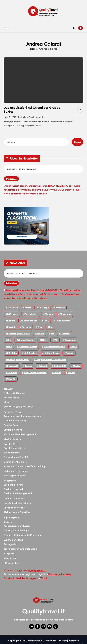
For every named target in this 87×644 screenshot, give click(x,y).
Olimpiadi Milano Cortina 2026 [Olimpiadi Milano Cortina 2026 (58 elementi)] (51, 360)
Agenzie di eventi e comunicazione (23, 416)
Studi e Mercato (12, 439)
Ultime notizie (11, 563)
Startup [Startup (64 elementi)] (77, 366)
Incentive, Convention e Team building (25, 466)
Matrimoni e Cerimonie (16, 471)
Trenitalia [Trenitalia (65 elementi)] (12, 373)
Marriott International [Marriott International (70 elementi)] (54, 347)
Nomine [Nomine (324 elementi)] (70, 353)
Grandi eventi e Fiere (15, 462)
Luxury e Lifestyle (13, 540)
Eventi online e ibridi (15, 448)
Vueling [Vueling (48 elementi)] (71, 373)
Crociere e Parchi (13, 485)
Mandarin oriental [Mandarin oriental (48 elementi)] (28, 347)
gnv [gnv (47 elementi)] (9, 340)
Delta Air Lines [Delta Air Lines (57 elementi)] (63, 321)
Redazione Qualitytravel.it (30, 117)
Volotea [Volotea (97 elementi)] (57, 373)
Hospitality (10, 481)
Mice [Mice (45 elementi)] (74, 347)
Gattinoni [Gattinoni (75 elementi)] (65, 334)
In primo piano (12, 517)
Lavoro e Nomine (13, 430)
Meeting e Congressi (15, 475)
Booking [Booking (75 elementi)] (11, 321)
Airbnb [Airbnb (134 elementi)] (28, 308)
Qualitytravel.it (43, 611)
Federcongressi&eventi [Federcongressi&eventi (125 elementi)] (19, 334)
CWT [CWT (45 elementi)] (46, 321)
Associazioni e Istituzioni (17, 526)
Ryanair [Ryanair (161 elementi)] (28, 366)
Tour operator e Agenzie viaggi (21, 549)
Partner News (11, 398)
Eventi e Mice (11, 444)
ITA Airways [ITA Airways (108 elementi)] (70, 340)
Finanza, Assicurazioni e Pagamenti (23, 535)
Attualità (8, 389)
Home (34, 49)
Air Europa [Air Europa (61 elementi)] (43, 308)
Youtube (21, 578)
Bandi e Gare (11, 425)
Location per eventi (14, 508)
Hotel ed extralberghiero (17, 503)
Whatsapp (54, 574)
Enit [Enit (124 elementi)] (51, 327)
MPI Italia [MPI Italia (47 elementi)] (12, 353)
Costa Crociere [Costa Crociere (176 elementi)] (30, 321)
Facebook (9, 578)
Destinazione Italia (14, 489)
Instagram (32, 578)
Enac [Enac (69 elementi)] (40, 327)
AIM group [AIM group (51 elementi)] (13, 308)
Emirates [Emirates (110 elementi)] (26, 327)
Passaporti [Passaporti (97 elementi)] (12, 366)
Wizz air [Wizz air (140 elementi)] (11, 379)
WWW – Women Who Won (18, 407)
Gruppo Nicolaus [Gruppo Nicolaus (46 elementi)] (26, 340)
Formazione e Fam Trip (16, 457)
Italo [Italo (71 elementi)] (10, 347)
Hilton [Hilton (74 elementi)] (44, 340)
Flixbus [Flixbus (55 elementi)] (40, 334)
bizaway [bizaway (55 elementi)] (49, 314)
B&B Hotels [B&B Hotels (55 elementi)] (13, 314)
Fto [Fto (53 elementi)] (52, 334)
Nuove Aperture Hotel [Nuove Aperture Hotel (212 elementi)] (18, 360)
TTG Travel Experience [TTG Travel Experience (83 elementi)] (35, 373)
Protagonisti (10, 544)
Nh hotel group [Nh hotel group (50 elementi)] (52, 353)
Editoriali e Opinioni (15, 393)
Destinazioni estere (14, 498)
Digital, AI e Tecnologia (16, 530)
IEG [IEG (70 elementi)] (56, 340)
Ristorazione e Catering (17, 512)
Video (7, 402)
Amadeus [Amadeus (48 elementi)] (60, 308)
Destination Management (18, 493)
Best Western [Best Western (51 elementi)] (32, 314)
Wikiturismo (10, 558)
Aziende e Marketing (15, 420)
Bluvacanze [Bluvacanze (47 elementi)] (66, 314)
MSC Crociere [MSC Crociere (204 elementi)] (30, 353)
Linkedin (66, 574)
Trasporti (9, 553)
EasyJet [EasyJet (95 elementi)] (11, 327)
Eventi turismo (12, 453)
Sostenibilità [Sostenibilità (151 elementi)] (60, 366)
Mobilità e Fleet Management (20, 434)
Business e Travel (13, 412)
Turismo (8, 522)
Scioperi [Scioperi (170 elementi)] (43, 366)
